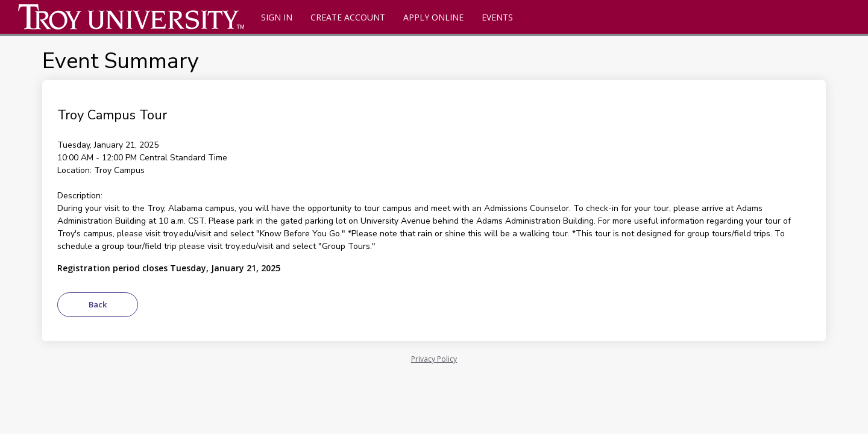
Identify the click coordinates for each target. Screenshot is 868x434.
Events (497, 17)
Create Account (348, 17)
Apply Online (433, 17)
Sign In (277, 17)
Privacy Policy (434, 359)
